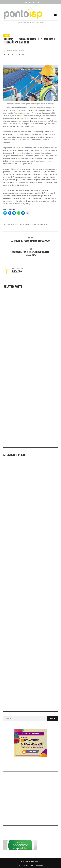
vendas (46, 225)
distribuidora (15, 225)
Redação (10, 50)
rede (21, 116)
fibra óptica (32, 225)
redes (17, 153)
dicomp (8, 225)
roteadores (40, 225)
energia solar (24, 225)
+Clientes (7, 35)
